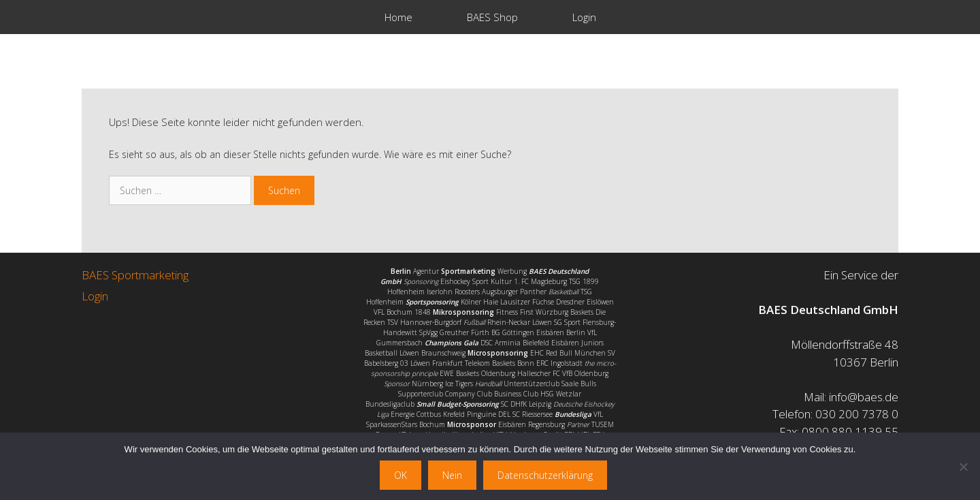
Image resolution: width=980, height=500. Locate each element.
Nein (452, 475)
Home (398, 17)
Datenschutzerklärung (545, 475)
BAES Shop (492, 17)
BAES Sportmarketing (135, 275)
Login (584, 17)
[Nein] (963, 467)
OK (401, 475)
